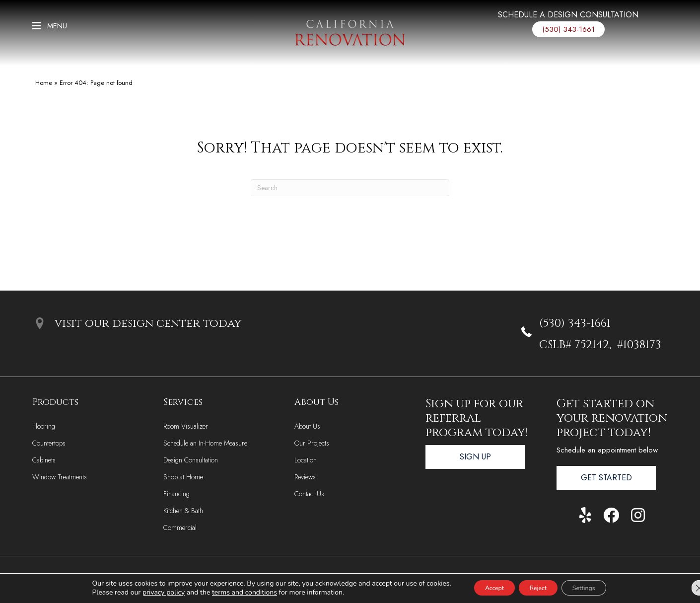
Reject (538, 587)
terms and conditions (229, 592)
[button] (50, 25)
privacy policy (148, 592)
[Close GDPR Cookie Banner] (684, 588)
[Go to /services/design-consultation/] (568, 17)
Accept (484, 587)
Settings (594, 587)
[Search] (350, 188)
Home (44, 83)
